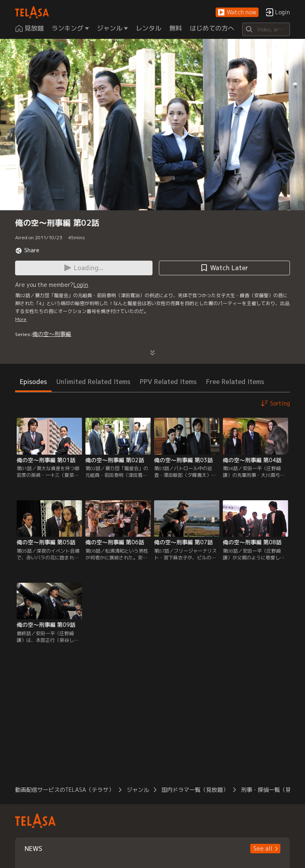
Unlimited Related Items (93, 382)
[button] (237, 12)
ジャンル (138, 790)
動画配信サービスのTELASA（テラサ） (65, 790)
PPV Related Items (168, 382)
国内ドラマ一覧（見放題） (195, 790)
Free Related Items (235, 382)
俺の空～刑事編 (52, 334)
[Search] (266, 29)
